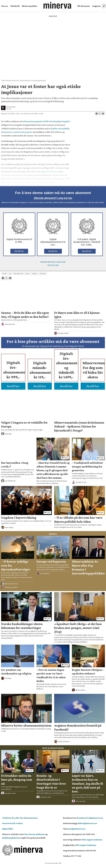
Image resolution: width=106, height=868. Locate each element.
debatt (35, 274)
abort (4, 274)
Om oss (4, 6)
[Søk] (104, 6)
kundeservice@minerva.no (90, 818)
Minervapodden (30, 6)
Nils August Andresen (92, 840)
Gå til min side (53, 265)
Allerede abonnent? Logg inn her (53, 198)
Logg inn (96, 6)
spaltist (43, 274)
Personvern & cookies (12, 823)
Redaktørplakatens (11, 838)
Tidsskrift (15, 6)
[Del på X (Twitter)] (100, 114)
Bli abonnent (84, 6)
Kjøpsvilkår (8, 829)
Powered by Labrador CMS (53, 863)
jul (10, 274)
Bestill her (19, 251)
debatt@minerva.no (87, 823)
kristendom (18, 274)
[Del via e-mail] (103, 114)
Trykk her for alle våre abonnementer (20, 818)
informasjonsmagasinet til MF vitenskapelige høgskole (46, 121)
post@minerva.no (77, 829)
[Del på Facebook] (97, 114)
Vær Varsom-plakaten (35, 834)
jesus (28, 274)
